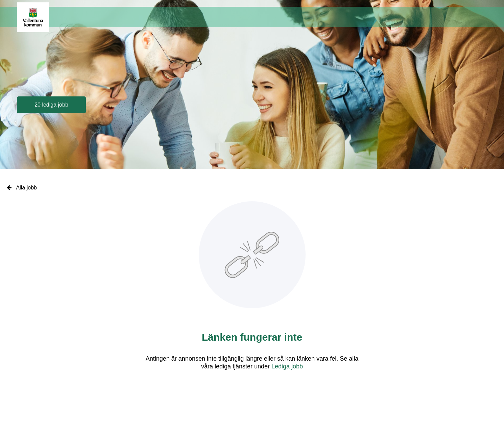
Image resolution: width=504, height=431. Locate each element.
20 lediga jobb (51, 105)
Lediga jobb (287, 366)
